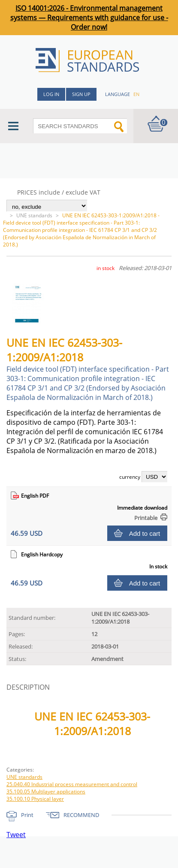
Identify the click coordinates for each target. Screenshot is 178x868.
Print (27, 815)
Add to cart (145, 533)
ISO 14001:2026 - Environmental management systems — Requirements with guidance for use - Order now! (89, 18)
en (136, 94)
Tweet (16, 835)
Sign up (81, 94)
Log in (51, 94)
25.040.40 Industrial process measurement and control (72, 784)
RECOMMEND (81, 815)
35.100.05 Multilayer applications (46, 791)
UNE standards (34, 215)
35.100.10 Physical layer (35, 799)
